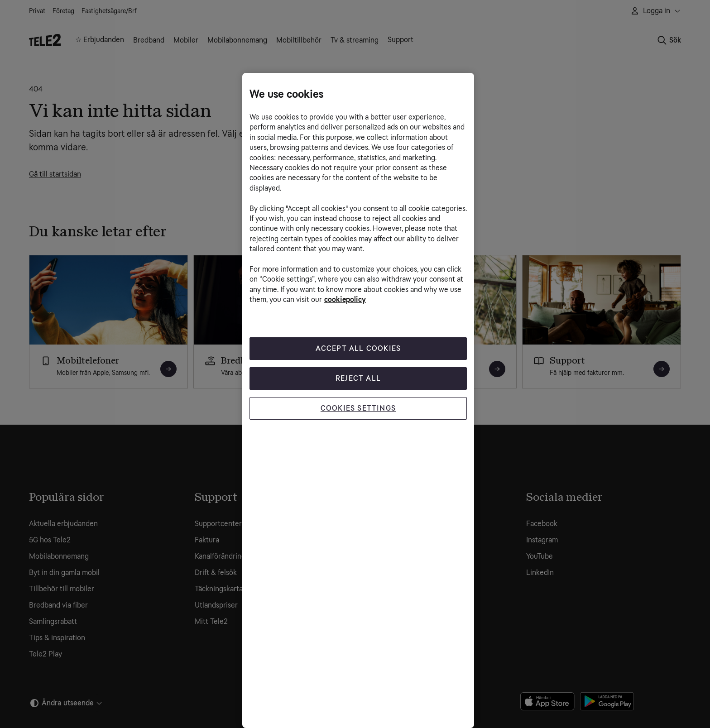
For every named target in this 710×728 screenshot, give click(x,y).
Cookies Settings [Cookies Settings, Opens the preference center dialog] (358, 408)
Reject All (358, 378)
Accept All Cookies (358, 348)
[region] (358, 400)
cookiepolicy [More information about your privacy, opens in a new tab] (345, 299)
